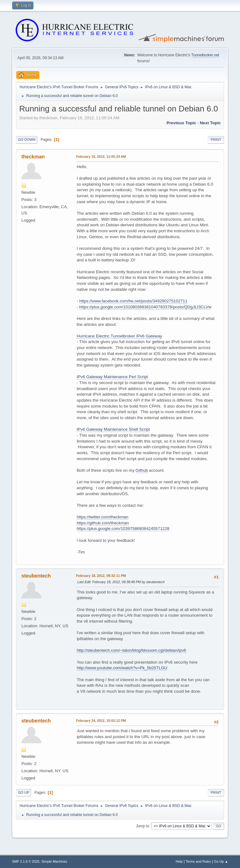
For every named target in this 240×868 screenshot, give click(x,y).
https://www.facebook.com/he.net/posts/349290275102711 (133, 301)
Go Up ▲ (221, 861)
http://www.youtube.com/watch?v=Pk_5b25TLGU (122, 668)
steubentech (36, 576)
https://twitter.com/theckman (102, 517)
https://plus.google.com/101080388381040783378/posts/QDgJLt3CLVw (145, 307)
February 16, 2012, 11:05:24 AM (101, 157)
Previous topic (181, 123)
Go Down (27, 140)
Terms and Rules (198, 861)
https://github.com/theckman (103, 523)
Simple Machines (54, 861)
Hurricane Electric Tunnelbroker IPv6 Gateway (119, 336)
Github (142, 470)
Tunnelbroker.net (205, 55)
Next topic (210, 123)
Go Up (23, 793)
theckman (33, 157)
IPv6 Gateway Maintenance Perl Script (112, 377)
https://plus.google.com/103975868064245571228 (123, 529)
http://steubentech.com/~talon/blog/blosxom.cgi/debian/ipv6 (131, 650)
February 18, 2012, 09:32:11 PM (101, 576)
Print (216, 140)
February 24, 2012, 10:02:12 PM (101, 721)
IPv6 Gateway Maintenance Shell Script (113, 429)
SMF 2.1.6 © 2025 (26, 861)
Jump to (143, 826)
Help (179, 861)
